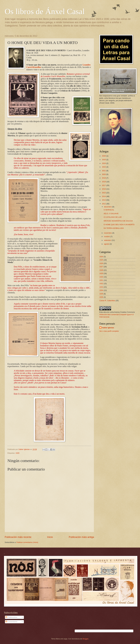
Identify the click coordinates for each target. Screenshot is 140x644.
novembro (108, 233)
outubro (107, 237)
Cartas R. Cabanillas (107, 301)
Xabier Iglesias (108, 328)
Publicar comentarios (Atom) (27, 542)
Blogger (85, 639)
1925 (101, 260)
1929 (101, 273)
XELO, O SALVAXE (111, 214)
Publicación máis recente (18, 537)
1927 (101, 267)
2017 (104, 185)
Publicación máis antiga (81, 537)
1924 (101, 257)
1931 (101, 280)
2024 (104, 163)
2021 (104, 171)
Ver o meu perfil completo (109, 331)
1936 (101, 297)
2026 (104, 156)
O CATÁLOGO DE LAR (113, 217)
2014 (104, 196)
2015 (104, 193)
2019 (104, 178)
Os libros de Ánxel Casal (45, 11)
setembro (108, 240)
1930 (101, 277)
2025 (104, 160)
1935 (101, 294)
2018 (104, 182)
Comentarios (11, 622)
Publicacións (11, 617)
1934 (101, 290)
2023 (104, 167)
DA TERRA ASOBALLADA (114, 228)
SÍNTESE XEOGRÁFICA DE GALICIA (118, 221)
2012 (104, 204)
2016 (104, 189)
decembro (108, 207)
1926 (18, 453)
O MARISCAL (109, 210)
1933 (101, 287)
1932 (101, 284)
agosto (107, 244)
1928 (101, 270)
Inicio (50, 537)
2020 (104, 174)
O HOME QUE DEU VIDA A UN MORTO (119, 225)
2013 (104, 200)
